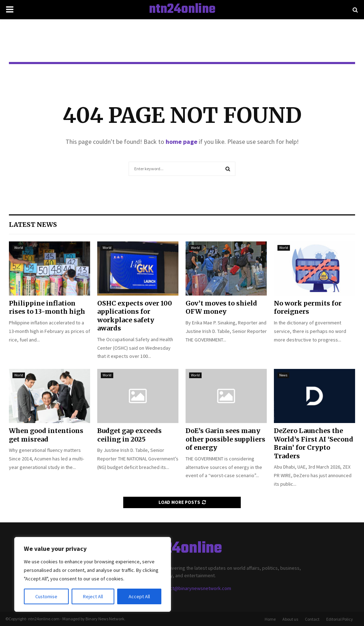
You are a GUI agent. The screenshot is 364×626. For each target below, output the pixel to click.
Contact (312, 619)
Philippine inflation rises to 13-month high (47, 307)
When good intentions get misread (46, 435)
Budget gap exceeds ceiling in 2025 (129, 435)
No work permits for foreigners (308, 307)
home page (181, 142)
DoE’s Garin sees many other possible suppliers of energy (225, 439)
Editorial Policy (340, 619)
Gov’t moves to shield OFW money (221, 307)
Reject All (93, 596)
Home (270, 619)
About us (290, 619)
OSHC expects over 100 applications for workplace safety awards (135, 316)
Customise (47, 596)
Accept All (139, 596)
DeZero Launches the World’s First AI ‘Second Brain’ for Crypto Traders (314, 443)
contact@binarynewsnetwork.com (194, 588)
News (283, 375)
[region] (93, 574)
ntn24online (182, 10)
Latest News (33, 225)
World (19, 248)
